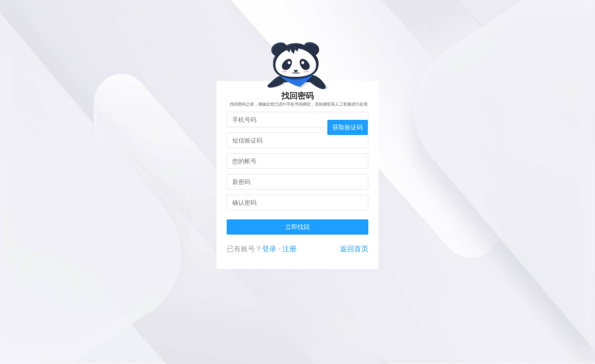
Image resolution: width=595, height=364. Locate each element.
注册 (289, 249)
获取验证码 (348, 127)
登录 (269, 249)
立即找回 (297, 227)
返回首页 (354, 249)
